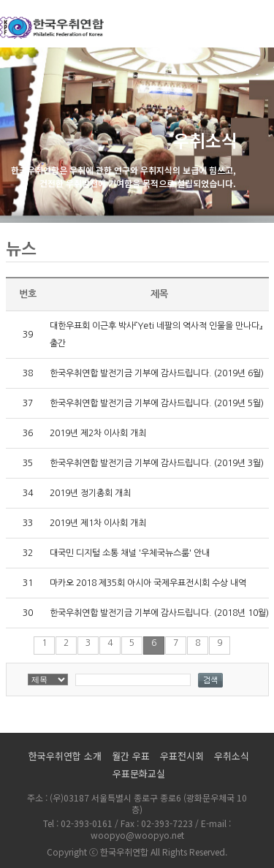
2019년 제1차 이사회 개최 (98, 523)
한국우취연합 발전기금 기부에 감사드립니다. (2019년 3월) (157, 463)
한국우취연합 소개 (65, 756)
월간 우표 (131, 756)
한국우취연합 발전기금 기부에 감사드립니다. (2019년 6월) (157, 373)
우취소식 (232, 756)
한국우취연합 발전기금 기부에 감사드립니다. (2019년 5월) (157, 403)
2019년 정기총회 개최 (90, 493)
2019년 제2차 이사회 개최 (98, 433)
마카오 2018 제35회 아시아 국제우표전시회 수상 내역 (148, 583)
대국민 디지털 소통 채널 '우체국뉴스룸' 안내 (130, 553)
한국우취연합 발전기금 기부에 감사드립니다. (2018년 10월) (159, 613)
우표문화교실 (139, 773)
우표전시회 (182, 756)
